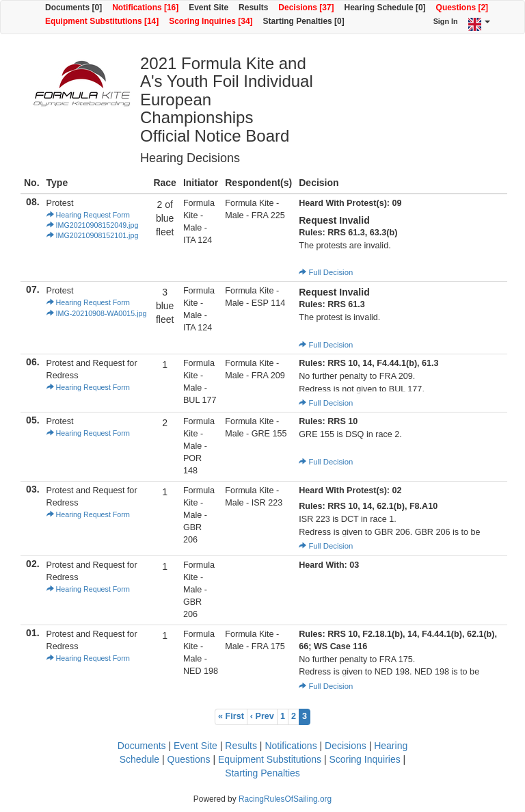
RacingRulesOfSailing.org (285, 799)
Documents (142, 746)
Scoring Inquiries (364, 759)
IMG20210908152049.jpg (93, 225)
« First (231, 716)
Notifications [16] (145, 8)
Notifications (291, 746)
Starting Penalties (262, 773)
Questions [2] (462, 8)
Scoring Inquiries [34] (211, 21)
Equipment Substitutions (270, 759)
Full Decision (326, 272)
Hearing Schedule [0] (385, 8)
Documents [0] (73, 8)
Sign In (446, 21)
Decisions (346, 746)
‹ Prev (262, 716)
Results (253, 8)
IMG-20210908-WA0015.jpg (97, 313)
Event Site (208, 8)
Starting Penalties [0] (304, 21)
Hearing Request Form (88, 215)
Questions (189, 759)
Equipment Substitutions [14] (102, 21)
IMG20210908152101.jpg (93, 235)
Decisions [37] (306, 8)
